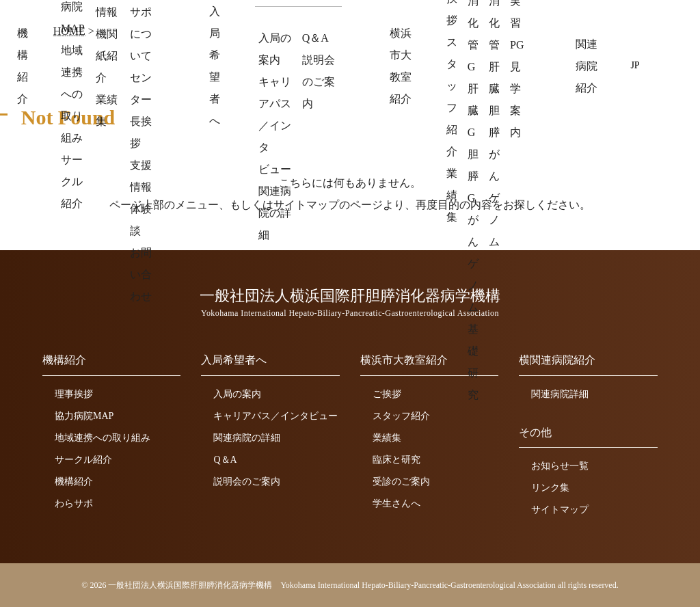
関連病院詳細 (560, 394)
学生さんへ (396, 503)
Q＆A (225, 460)
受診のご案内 (401, 482)
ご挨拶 (387, 394)
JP (635, 65)
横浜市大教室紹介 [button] (471, 66)
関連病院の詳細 (247, 438)
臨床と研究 (396, 460)
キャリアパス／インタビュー (275, 416)
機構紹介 (74, 482)
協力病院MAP (84, 416)
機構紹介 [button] (299, 66)
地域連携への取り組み (103, 438)
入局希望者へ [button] (374, 66)
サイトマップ (560, 510)
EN (656, 65)
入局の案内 (237, 394)
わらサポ (74, 503)
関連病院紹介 (568, 66)
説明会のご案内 (247, 482)
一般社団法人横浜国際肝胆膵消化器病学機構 (174, 26)
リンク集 (550, 488)
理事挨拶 (74, 394)
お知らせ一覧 (560, 466)
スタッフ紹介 (401, 416)
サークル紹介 (83, 460)
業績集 (387, 438)
